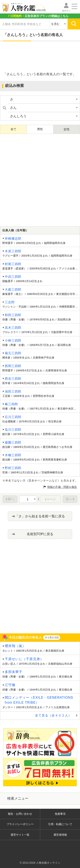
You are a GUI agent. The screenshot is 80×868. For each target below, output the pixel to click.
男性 (40, 129)
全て (13, 129)
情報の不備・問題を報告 (62, 487)
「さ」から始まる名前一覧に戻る (40, 516)
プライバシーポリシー (20, 824)
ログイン (66, 11)
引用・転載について (60, 824)
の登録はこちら (38, 16)
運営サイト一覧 (20, 835)
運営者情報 (60, 835)
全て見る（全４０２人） (53, 715)
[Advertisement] (40, 57)
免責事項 (60, 814)
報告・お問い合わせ (20, 814)
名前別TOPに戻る (40, 534)
